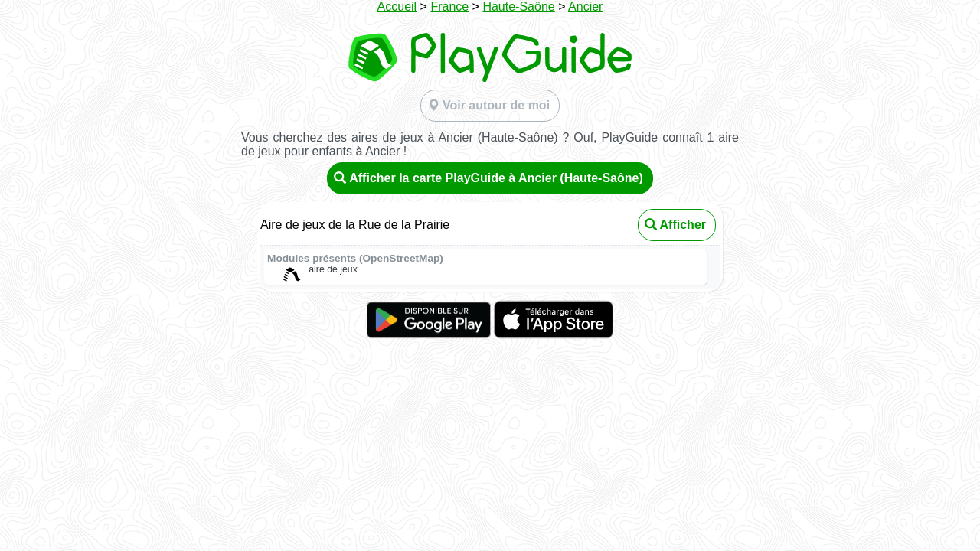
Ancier (585, 7)
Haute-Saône (518, 7)
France (449, 7)
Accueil (397, 7)
